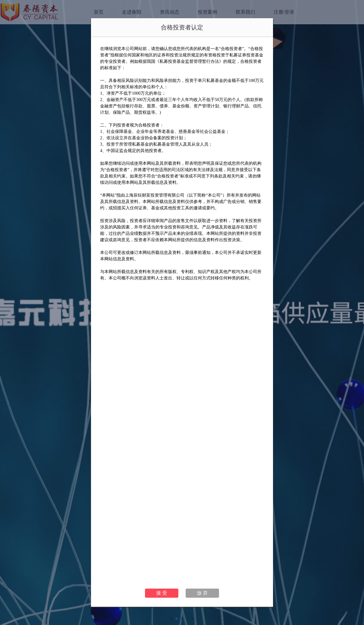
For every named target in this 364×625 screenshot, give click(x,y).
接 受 (162, 593)
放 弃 (202, 593)
